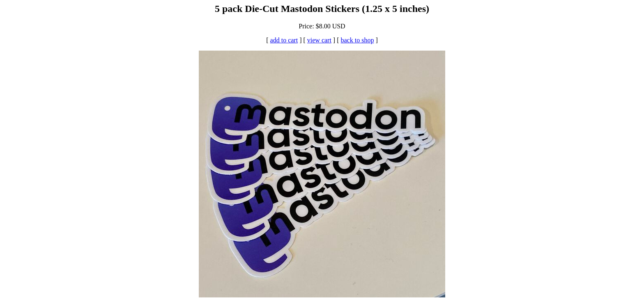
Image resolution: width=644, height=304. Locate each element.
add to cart (284, 40)
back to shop (358, 40)
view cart (319, 40)
